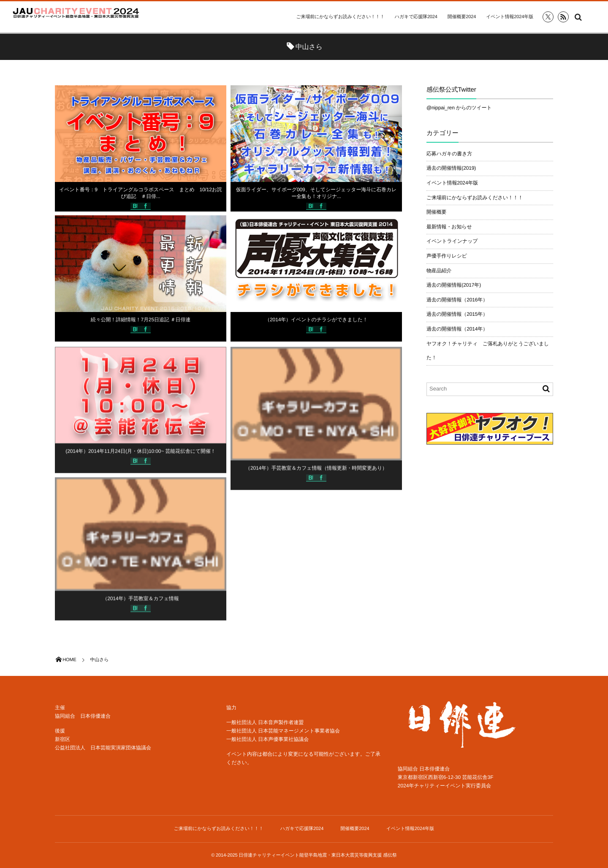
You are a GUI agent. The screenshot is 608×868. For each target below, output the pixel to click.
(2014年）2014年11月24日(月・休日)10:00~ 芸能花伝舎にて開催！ (140, 454)
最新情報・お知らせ (449, 227)
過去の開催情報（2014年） (457, 329)
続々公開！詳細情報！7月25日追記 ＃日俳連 (141, 320)
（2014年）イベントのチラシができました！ (316, 320)
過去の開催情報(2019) (451, 168)
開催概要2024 (462, 17)
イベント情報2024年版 (510, 17)
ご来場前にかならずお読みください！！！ (340, 17)
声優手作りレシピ (447, 256)
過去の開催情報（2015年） (457, 314)
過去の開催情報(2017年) (454, 285)
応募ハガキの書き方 (449, 154)
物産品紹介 (439, 271)
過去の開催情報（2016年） (457, 300)
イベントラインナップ (452, 241)
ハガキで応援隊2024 (416, 17)
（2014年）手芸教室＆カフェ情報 (140, 602)
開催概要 (436, 212)
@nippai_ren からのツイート (459, 108)
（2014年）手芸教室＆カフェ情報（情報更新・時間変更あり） (316, 471)
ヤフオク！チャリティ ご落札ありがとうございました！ (488, 351)
